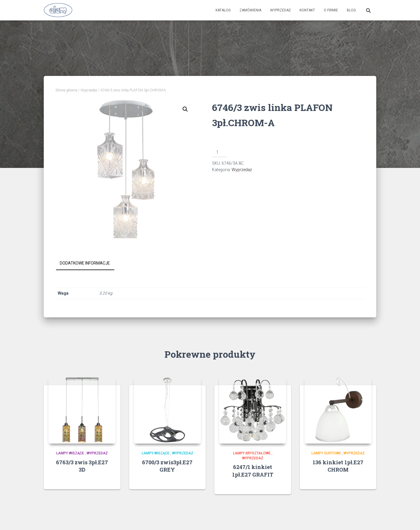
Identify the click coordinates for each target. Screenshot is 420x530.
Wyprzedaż (280, 10)
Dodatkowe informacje (85, 263)
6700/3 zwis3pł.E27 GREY (167, 466)
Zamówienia (250, 10)
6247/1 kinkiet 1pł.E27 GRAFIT (253, 471)
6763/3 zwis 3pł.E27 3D (82, 466)
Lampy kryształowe (252, 453)
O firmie (331, 10)
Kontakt (307, 10)
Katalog (223, 10)
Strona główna (66, 90)
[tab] (89, 263)
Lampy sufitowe (326, 453)
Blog (351, 10)
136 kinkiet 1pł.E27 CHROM (338, 466)
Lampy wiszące (70, 453)
